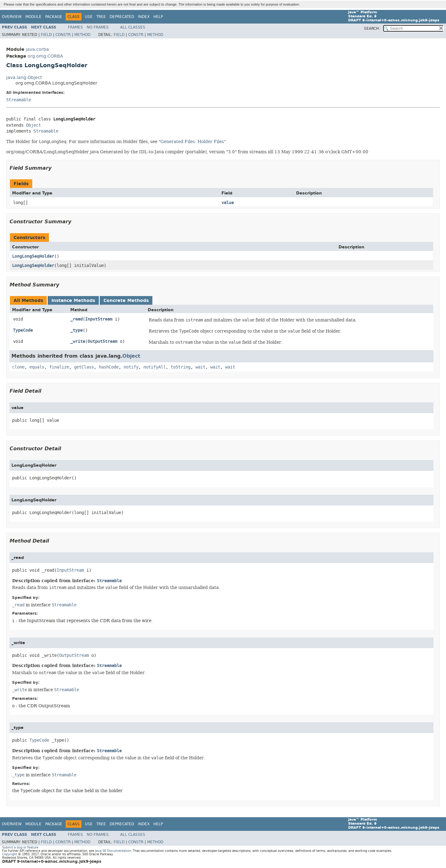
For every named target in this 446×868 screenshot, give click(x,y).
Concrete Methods (126, 301)
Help (158, 17)
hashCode (109, 367)
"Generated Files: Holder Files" (192, 142)
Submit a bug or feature (20, 847)
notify (131, 367)
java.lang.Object (24, 78)
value (228, 203)
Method (82, 35)
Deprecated (122, 17)
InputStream (99, 319)
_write (78, 341)
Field (46, 35)
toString (181, 367)
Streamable (19, 100)
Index (144, 17)
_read (77, 319)
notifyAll (155, 367)
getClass (84, 367)
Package (54, 17)
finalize (59, 367)
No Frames (98, 27)
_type (77, 330)
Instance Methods (73, 301)
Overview (12, 17)
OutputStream (103, 341)
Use (89, 17)
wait (200, 367)
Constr (63, 35)
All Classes (133, 27)
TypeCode (23, 330)
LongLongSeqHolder (33, 256)
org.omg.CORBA (45, 56)
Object (33, 125)
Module (33, 17)
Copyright (10, 854)
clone (18, 367)
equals (37, 367)
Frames (75, 27)
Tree (101, 17)
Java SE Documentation (113, 851)
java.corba (37, 49)
